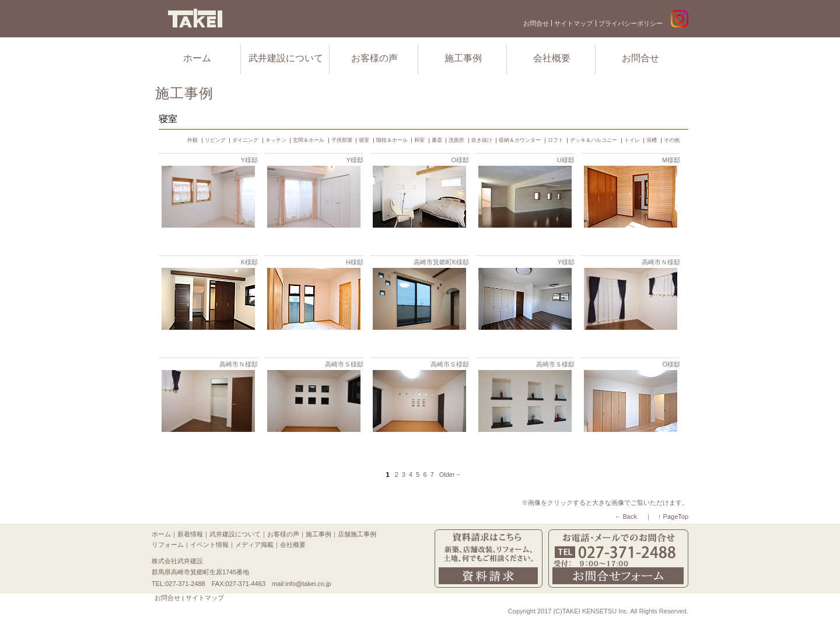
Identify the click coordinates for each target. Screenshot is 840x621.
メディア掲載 (254, 545)
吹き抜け (482, 140)
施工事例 (463, 58)
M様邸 (671, 160)
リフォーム (168, 545)
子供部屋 (342, 140)
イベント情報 (209, 545)
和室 (419, 140)
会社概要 (552, 58)
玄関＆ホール (309, 140)
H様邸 (355, 262)
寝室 (364, 140)
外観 (192, 140)
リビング (215, 140)
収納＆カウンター (520, 140)
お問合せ (536, 23)
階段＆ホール (392, 140)
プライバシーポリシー (631, 23)
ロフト (556, 140)
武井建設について (286, 58)
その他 (672, 140)
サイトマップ (573, 23)
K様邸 (249, 262)
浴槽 (652, 140)
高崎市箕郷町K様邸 (441, 262)
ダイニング (245, 140)
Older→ (450, 475)
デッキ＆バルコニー (594, 140)
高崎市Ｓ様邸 (344, 364)
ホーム (197, 58)
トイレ (632, 140)
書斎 (437, 140)
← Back (626, 517)
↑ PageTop (673, 517)
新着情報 (190, 534)
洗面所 (456, 140)
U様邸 (566, 160)
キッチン (276, 140)
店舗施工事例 (357, 534)
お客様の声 (374, 58)
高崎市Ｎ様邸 (661, 262)
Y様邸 (249, 160)
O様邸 (460, 160)
